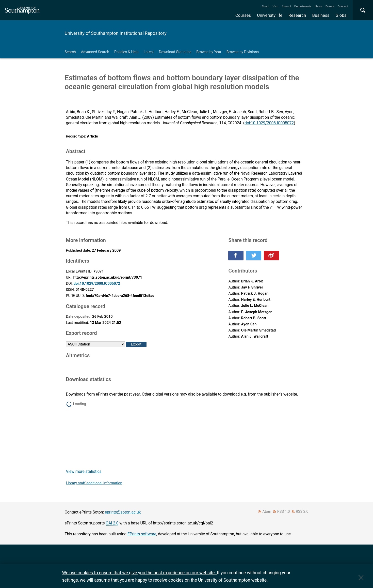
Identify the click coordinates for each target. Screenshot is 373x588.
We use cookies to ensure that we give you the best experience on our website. (140, 573)
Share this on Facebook (236, 255)
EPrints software (142, 534)
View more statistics (84, 471)
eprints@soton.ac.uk (123, 512)
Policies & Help (126, 52)
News (318, 6)
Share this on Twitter (254, 255)
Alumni (286, 6)
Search (70, 52)
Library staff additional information (94, 483)
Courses (243, 15)
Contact (343, 6)
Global (342, 15)
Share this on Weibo (271, 255)
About (265, 6)
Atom (267, 512)
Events (330, 6)
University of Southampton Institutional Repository (116, 33)
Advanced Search (95, 52)
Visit (276, 6)
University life (270, 15)
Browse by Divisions (243, 52)
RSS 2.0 (302, 512)
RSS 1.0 (284, 512)
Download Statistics (175, 52)
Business (321, 15)
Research (297, 15)
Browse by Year (209, 52)
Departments (303, 6)
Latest (149, 52)
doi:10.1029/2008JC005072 (269, 123)
